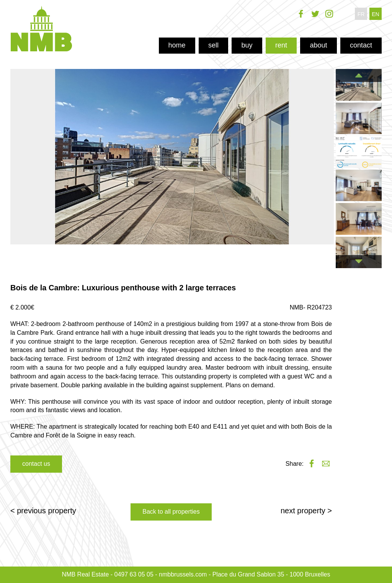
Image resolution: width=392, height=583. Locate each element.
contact (361, 45)
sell (213, 45)
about (318, 45)
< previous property (43, 511)
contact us (36, 464)
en (375, 14)
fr (361, 14)
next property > (306, 511)
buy (247, 45)
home (177, 45)
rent (281, 45)
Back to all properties (171, 512)
